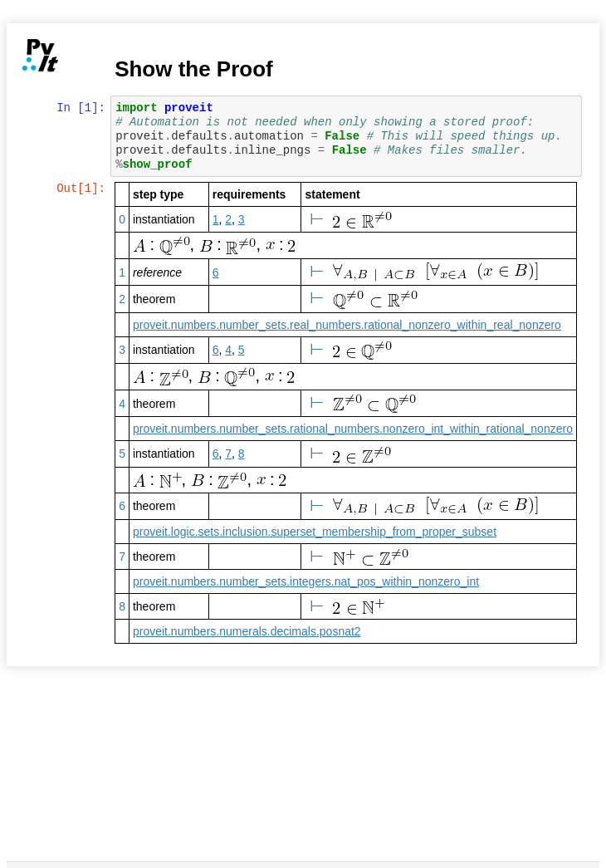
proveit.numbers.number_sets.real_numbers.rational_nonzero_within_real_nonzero (348, 325)
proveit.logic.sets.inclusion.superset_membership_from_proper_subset (315, 532)
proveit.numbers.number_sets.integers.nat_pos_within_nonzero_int (307, 581)
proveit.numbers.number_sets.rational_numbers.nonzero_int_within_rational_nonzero (354, 429)
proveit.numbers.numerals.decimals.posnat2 (248, 631)
